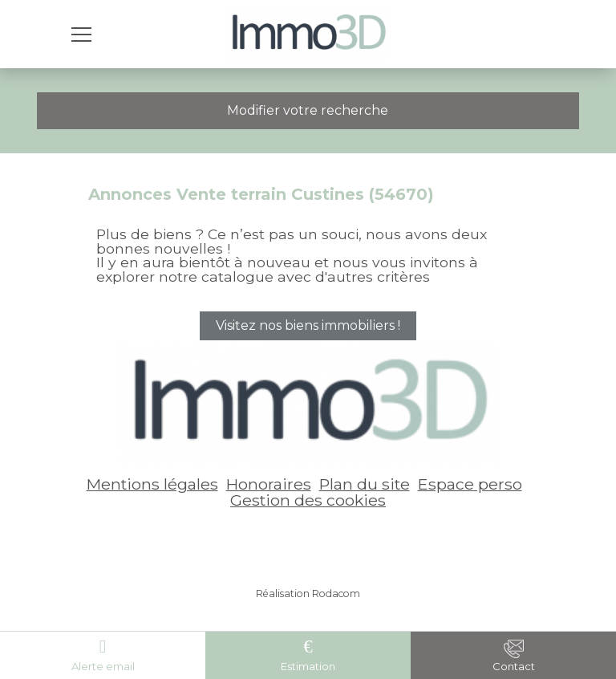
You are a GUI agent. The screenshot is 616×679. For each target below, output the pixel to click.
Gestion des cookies (308, 500)
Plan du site (365, 484)
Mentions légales (152, 484)
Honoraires (269, 484)
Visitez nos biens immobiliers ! (308, 325)
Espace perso (470, 484)
